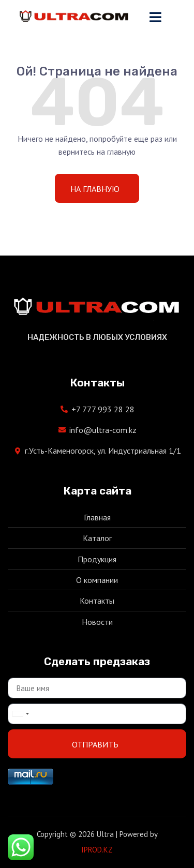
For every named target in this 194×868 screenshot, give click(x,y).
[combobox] (20, 714)
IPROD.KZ (97, 850)
